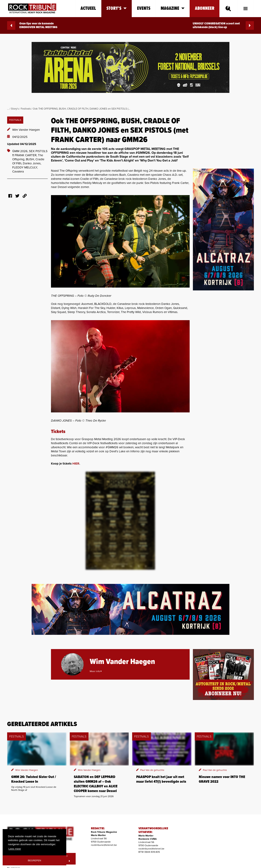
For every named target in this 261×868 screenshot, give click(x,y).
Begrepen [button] (35, 860)
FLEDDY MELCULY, (25, 167)
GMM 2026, (21, 151)
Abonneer (205, 8)
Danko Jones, (32, 163)
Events (144, 8)
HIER (76, 464)
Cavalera (18, 171)
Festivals (26, 109)
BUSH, (31, 159)
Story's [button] (117, 8)
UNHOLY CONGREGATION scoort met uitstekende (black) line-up (223, 25)
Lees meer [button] (15, 849)
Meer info (96, 671)
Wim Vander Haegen (26, 130)
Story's (15, 109)
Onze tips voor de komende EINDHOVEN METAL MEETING (32, 25)
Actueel (88, 8)
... (8, 109)
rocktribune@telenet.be (104, 845)
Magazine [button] (173, 8)
